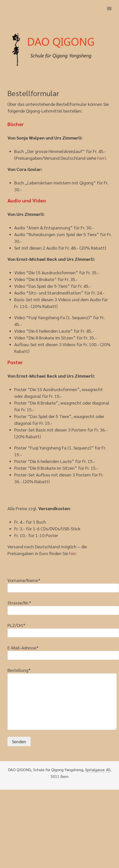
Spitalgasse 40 (98, 770)
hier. (73, 553)
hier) (102, 158)
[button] (112, 5)
